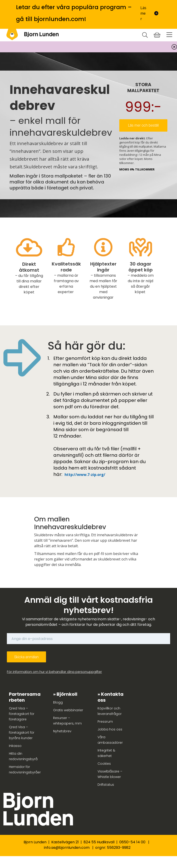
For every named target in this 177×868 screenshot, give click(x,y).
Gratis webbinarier (68, 710)
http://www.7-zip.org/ (85, 475)
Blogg (58, 702)
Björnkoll (67, 694)
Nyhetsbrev (62, 731)
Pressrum (105, 722)
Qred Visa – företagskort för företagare (22, 714)
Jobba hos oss (110, 729)
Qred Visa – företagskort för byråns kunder (22, 733)
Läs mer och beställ (143, 125)
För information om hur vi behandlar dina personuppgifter (54, 672)
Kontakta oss (110, 697)
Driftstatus (106, 785)
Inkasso (15, 746)
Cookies (104, 764)
